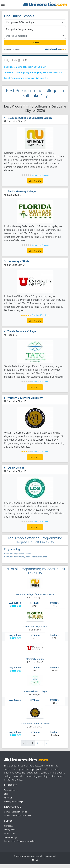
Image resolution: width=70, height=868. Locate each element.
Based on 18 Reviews (40, 315)
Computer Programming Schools (18, 554)
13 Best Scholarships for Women (18, 816)
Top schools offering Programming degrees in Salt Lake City (33, 72)
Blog (6, 794)
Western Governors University (25, 398)
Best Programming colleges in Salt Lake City (25, 67)
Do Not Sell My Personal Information (20, 841)
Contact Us (9, 826)
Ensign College (16, 468)
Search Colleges (11, 790)
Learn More (35, 181)
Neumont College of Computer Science (30, 118)
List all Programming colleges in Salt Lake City (26, 78)
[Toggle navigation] (3, 4)
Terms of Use (10, 833)
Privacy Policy (10, 830)
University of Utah (18, 261)
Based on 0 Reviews (40, 175)
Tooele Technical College (22, 331)
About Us (8, 798)
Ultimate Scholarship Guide (16, 812)
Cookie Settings (11, 837)
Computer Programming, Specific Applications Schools (26, 557)
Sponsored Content (12, 50)
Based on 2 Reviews (40, 452)
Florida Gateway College (22, 191)
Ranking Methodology (13, 802)
